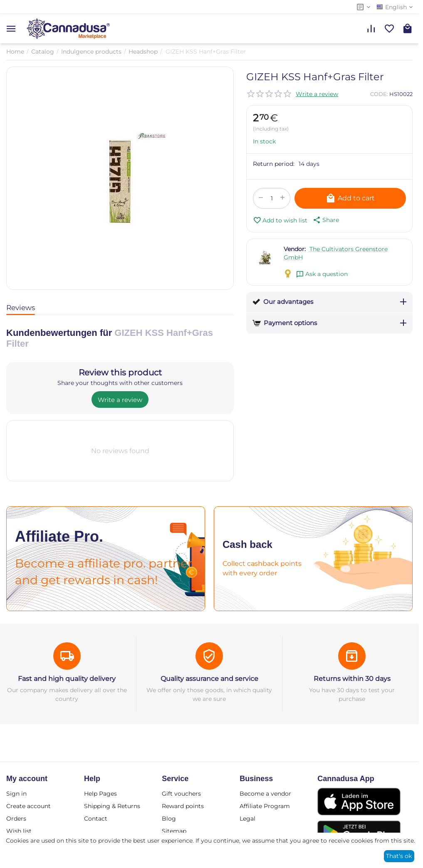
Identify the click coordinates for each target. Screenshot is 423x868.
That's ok (399, 856)
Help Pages (100, 794)
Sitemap (174, 831)
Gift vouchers (181, 794)
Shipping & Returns (112, 806)
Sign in (16, 794)
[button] (325, 220)
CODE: (379, 94)
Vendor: (295, 249)
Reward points (183, 806)
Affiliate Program (265, 806)
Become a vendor (265, 794)
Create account (28, 806)
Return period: (274, 164)
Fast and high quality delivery (67, 679)
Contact (96, 819)
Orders (16, 819)
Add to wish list (280, 220)
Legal (247, 819)
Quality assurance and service (209, 679)
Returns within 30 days (352, 679)
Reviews (21, 308)
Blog (169, 819)
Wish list (19, 831)
